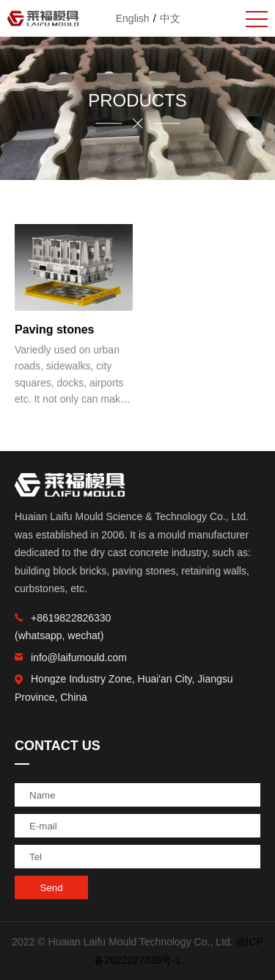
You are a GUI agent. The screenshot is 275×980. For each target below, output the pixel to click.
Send (51, 888)
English (133, 18)
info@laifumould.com (71, 657)
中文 (170, 18)
